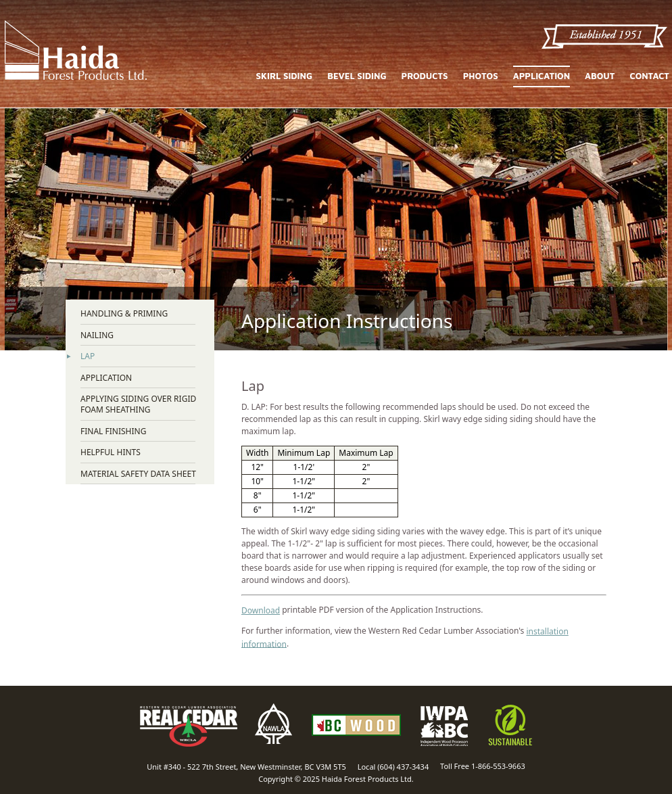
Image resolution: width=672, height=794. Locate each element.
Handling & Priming (124, 314)
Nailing (97, 335)
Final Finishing (113, 431)
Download (261, 610)
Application (542, 76)
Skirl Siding (285, 76)
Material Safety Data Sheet (138, 474)
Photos (481, 76)
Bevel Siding (357, 76)
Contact (649, 76)
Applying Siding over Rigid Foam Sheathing (138, 404)
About (600, 76)
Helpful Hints (111, 452)
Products (425, 76)
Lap (88, 356)
